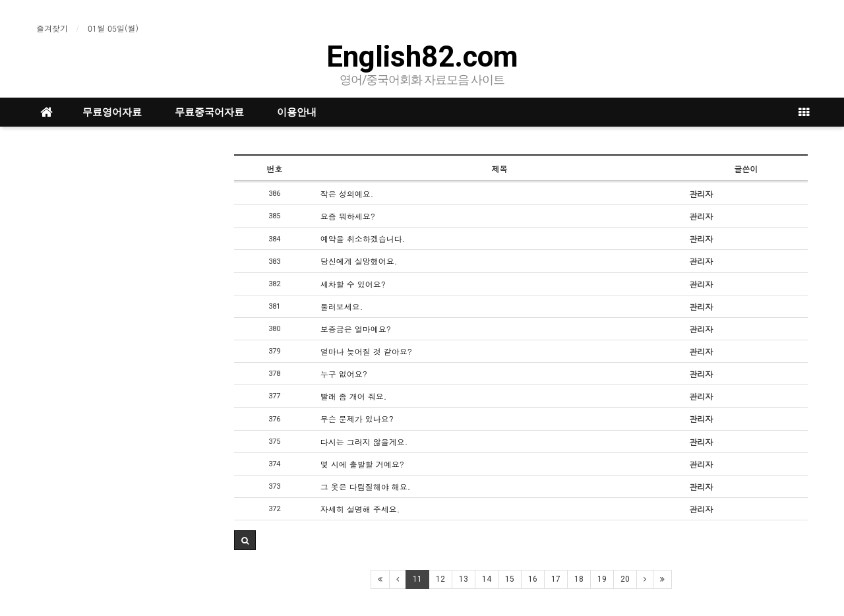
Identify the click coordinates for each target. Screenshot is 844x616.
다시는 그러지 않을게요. (364, 442)
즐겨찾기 (52, 28)
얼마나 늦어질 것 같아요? (366, 351)
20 (625, 579)
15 (510, 579)
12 (440, 579)
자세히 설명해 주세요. (360, 509)
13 (464, 579)
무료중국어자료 (209, 112)
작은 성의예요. (347, 194)
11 (417, 579)
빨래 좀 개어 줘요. (354, 396)
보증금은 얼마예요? (356, 329)
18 (579, 579)
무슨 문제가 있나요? (357, 418)
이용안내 (297, 112)
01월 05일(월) (113, 28)
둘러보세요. (342, 306)
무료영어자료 (112, 112)
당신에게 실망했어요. (359, 261)
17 (556, 579)
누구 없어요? (344, 374)
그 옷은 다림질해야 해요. (366, 486)
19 (602, 579)
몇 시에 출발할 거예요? (362, 464)
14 (487, 579)
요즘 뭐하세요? (348, 216)
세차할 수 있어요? (353, 284)
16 (533, 579)
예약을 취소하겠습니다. (363, 238)
